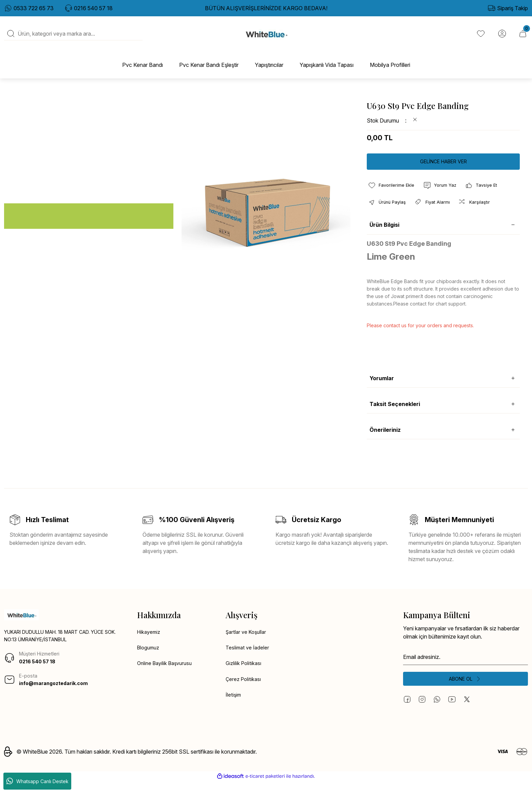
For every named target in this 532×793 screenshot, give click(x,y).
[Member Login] (501, 38)
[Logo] (266, 38)
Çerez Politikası (244, 691)
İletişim (234, 707)
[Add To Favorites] (393, 194)
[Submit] (465, 689)
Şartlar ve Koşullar (248, 642)
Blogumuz (149, 658)
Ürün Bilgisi (384, 235)
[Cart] (522, 38)
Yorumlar (382, 388)
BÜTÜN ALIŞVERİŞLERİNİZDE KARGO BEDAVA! (266, 8)
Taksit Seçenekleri (395, 413)
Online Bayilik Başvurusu (167, 675)
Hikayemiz (150, 642)
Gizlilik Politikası (244, 675)
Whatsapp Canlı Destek (37, 781)
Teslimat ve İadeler (248, 658)
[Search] (73, 38)
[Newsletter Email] (465, 666)
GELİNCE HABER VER (443, 169)
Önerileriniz (385, 439)
